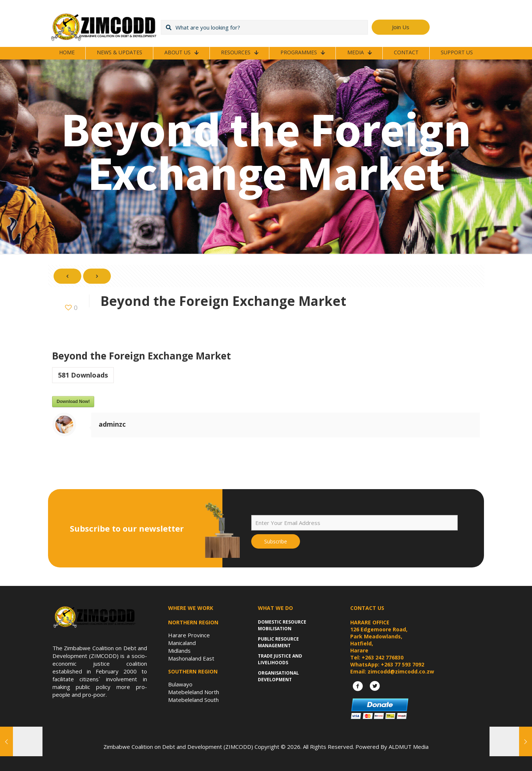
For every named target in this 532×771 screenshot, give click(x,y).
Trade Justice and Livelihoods (280, 659)
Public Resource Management (278, 642)
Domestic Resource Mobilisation (282, 625)
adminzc (112, 424)
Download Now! (73, 402)
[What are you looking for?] (264, 27)
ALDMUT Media (409, 747)
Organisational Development (278, 676)
